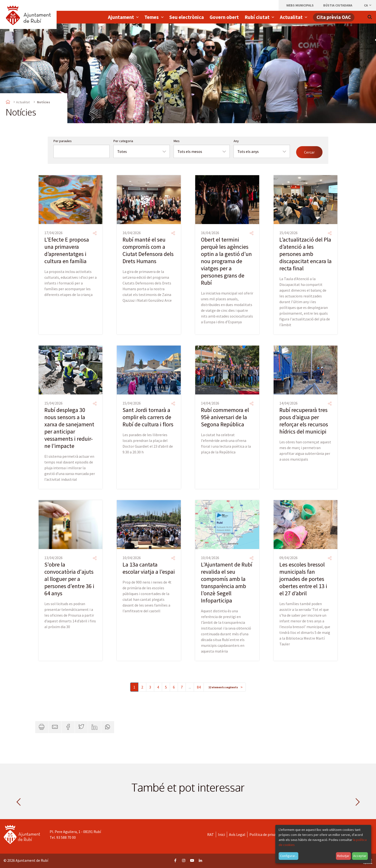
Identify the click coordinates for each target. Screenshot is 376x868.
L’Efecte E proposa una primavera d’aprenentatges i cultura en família (67, 250)
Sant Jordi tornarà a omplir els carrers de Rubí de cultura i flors (148, 417)
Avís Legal (237, 834)
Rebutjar (343, 856)
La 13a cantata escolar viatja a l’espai (149, 568)
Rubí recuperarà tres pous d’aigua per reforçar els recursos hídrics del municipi (304, 421)
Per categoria (123, 141)
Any (236, 141)
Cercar (309, 152)
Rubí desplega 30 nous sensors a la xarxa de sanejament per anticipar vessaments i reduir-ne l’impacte (69, 428)
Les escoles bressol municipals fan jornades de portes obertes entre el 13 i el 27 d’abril (303, 579)
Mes (177, 141)
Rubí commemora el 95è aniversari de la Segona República (225, 417)
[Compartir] (95, 233)
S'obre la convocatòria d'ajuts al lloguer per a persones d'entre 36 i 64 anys (69, 579)
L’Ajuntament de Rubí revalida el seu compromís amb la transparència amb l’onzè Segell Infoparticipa (227, 582)
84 (199, 687)
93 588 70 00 (66, 837)
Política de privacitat (267, 834)
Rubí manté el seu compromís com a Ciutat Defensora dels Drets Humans (148, 250)
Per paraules (63, 141)
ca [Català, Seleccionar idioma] (368, 5)
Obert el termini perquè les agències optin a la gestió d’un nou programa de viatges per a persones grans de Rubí (226, 261)
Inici (221, 834)
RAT (211, 834)
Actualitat (23, 102)
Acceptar (360, 856)
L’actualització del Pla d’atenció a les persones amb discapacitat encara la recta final (305, 254)
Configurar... (289, 856)
